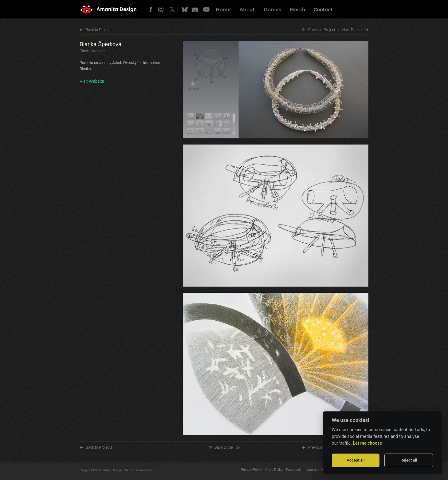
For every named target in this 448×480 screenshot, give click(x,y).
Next (352, 30)
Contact (323, 9)
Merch (297, 9)
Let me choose (368, 443)
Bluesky (185, 9)
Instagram (163, 9)
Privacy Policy (251, 470)
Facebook (153, 9)
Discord (196, 9)
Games (272, 9)
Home (223, 9)
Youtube (206, 9)
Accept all (356, 460)
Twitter (174, 9)
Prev (322, 30)
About (247, 9)
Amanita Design (113, 9)
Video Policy (274, 470)
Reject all (409, 460)
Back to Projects (99, 30)
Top (227, 447)
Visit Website (92, 81)
